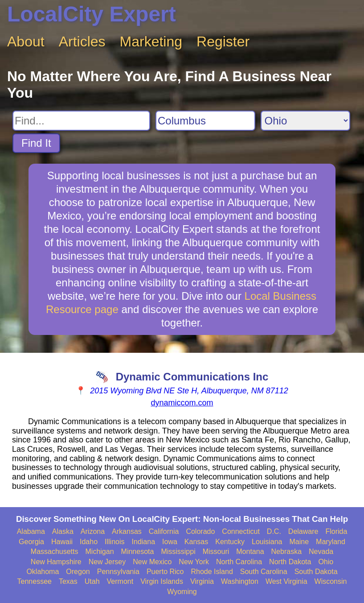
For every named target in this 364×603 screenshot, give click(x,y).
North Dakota (290, 562)
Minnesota (138, 551)
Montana (250, 551)
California (164, 531)
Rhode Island (212, 572)
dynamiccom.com (182, 403)
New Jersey (107, 562)
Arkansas (127, 531)
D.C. (274, 531)
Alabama (31, 531)
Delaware (303, 531)
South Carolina (264, 572)
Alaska (63, 531)
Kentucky (230, 542)
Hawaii (62, 542)
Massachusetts (55, 551)
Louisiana (267, 542)
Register (223, 41)
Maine (299, 542)
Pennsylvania (118, 572)
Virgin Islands (162, 581)
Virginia (202, 581)
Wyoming (182, 592)
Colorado (200, 531)
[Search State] (305, 121)
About (26, 41)
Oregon (78, 572)
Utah (92, 581)
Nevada (321, 551)
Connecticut (241, 531)
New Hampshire (56, 562)
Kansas (196, 542)
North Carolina (239, 562)
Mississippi (178, 551)
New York (194, 562)
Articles (82, 41)
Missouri (216, 551)
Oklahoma (43, 572)
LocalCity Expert (92, 14)
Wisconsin (331, 581)
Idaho (89, 542)
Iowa (170, 542)
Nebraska (286, 551)
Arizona (93, 531)
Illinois (115, 542)
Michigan (100, 551)
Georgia (31, 542)
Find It (36, 143)
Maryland (331, 542)
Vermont (120, 581)
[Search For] (81, 121)
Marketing (151, 41)
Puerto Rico (165, 572)
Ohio (326, 562)
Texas (68, 581)
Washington (240, 581)
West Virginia (286, 581)
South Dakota (316, 572)
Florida (336, 531)
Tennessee (35, 581)
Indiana (144, 542)
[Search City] (205, 121)
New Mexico (152, 562)
